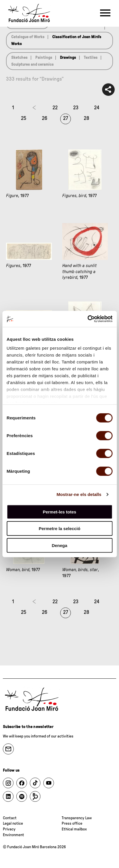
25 (24, 118)
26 (45, 118)
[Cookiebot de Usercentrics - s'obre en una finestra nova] (87, 319)
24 (97, 108)
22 (55, 108)
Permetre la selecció (60, 529)
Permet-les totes (60, 512)
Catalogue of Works (28, 37)
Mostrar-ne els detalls (79, 494)
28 (86, 118)
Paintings (44, 58)
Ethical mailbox (74, 829)
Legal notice (13, 824)
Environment (13, 835)
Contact (10, 818)
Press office (72, 824)
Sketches (19, 58)
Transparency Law (77, 818)
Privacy (9, 829)
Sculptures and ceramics (32, 65)
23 (76, 108)
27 (66, 118)
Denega (59, 545)
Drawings (68, 58)
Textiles (91, 58)
